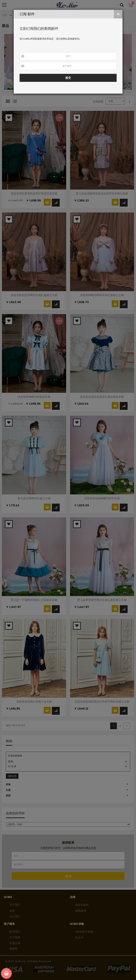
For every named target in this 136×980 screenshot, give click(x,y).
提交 (68, 78)
